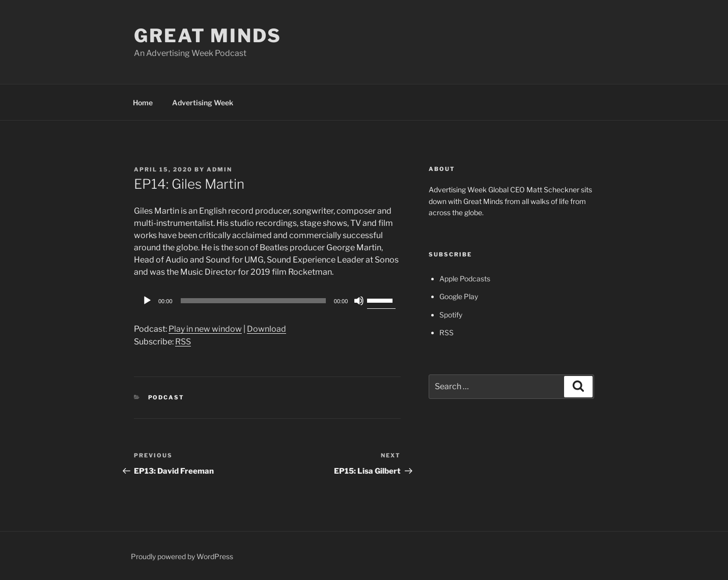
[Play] (147, 301)
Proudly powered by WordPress (182, 556)
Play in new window (205, 329)
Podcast (166, 397)
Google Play (459, 296)
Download (267, 329)
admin (219, 169)
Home (143, 103)
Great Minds (208, 36)
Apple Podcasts (465, 279)
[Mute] (359, 301)
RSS (183, 342)
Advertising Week (203, 103)
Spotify (451, 315)
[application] (267, 301)
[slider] (253, 301)
